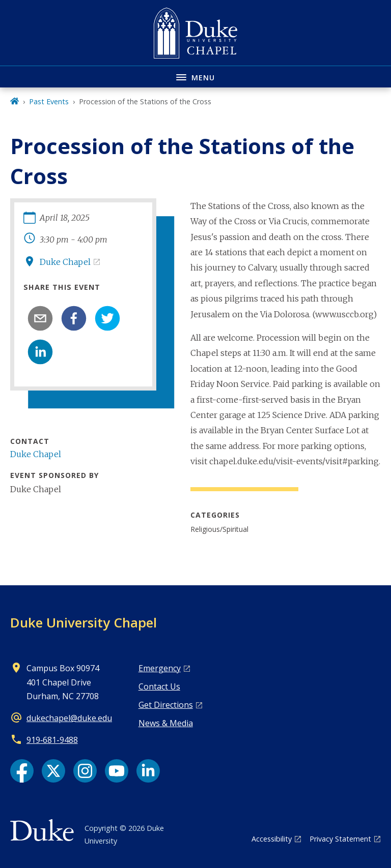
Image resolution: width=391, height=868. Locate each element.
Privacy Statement (340, 839)
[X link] (53, 771)
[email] (40, 318)
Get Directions (166, 705)
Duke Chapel (65, 262)
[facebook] (74, 318)
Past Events (49, 101)
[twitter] (107, 318)
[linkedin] (40, 352)
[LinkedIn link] (148, 771)
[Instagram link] (85, 771)
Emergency (160, 668)
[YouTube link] (117, 771)
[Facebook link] (22, 771)
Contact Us (159, 686)
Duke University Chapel (83, 622)
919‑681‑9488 (52, 740)
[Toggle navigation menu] (195, 77)
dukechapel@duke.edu (69, 718)
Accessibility (272, 839)
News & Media (166, 723)
